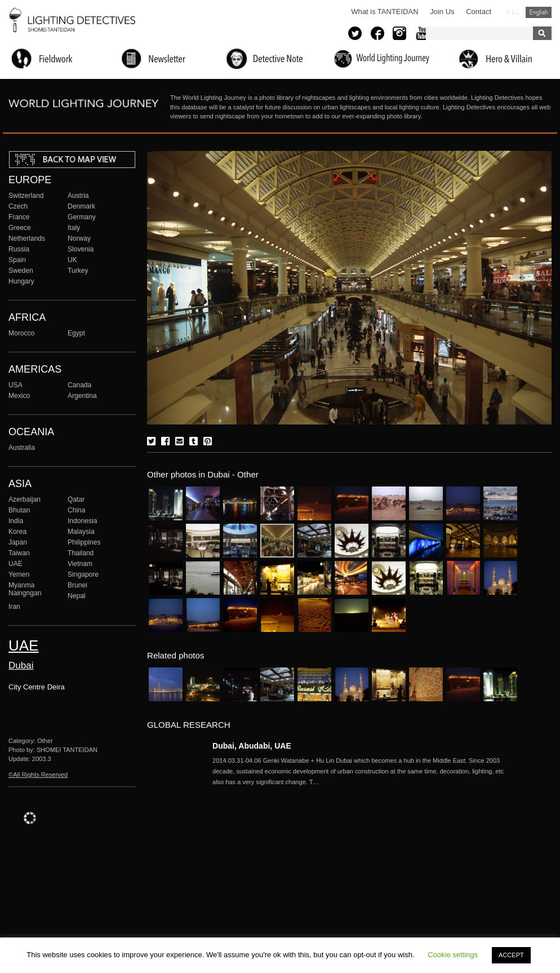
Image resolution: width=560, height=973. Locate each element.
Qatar (76, 499)
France (19, 217)
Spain (17, 260)
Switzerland (26, 196)
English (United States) (539, 12)
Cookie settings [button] (453, 955)
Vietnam (80, 564)
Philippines (84, 542)
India (16, 521)
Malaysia (81, 532)
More (365, 771)
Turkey (78, 271)
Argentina (82, 396)
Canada (79, 385)
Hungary (21, 281)
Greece (20, 228)
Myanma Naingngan (25, 589)
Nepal (77, 596)
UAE (15, 564)
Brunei (77, 585)
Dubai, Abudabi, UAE (252, 746)
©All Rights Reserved (38, 775)
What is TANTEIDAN (385, 12)
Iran (14, 607)
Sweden (21, 271)
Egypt (76, 333)
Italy (74, 228)
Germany (82, 217)
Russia (19, 249)
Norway (79, 238)
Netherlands (27, 238)
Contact (479, 12)
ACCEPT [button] (511, 955)
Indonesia (82, 521)
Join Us (442, 12)
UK (72, 260)
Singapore (83, 574)
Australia (22, 448)
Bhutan (19, 510)
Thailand (81, 553)
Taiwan (19, 553)
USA (15, 385)
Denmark (81, 206)
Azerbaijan (25, 499)
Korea (17, 532)
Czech (18, 206)
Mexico (19, 396)
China (77, 510)
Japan (18, 542)
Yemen (19, 574)
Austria (78, 196)
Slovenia (81, 249)
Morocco (21, 333)
